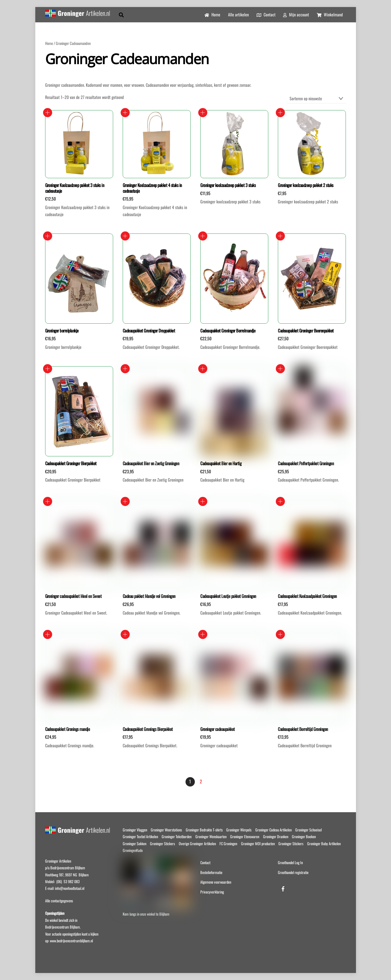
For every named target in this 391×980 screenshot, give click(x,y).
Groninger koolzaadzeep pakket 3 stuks (228, 185)
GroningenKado (133, 850)
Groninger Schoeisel (308, 830)
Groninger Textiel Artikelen (140, 836)
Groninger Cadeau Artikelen (273, 830)
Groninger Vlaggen (135, 830)
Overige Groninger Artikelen (197, 844)
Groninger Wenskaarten (211, 836)
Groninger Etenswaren (245, 836)
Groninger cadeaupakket (218, 729)
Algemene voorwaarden (216, 882)
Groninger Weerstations (166, 830)
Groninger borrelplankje (62, 331)
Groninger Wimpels (239, 830)
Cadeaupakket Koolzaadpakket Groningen (307, 596)
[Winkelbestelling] (317, 99)
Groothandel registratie (293, 872)
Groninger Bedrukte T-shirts (204, 830)
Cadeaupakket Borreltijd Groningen (303, 729)
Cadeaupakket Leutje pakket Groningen (228, 596)
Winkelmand (330, 15)
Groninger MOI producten (258, 844)
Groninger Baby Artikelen (324, 844)
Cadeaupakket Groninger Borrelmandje (228, 331)
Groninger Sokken (135, 844)
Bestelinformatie (211, 872)
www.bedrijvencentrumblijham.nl (71, 941)
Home (212, 15)
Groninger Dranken (276, 836)
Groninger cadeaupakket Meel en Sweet (73, 596)
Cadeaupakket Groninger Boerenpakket (306, 331)
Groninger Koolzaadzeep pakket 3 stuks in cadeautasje (75, 188)
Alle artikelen (238, 15)
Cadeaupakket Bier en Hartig (221, 463)
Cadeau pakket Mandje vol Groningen (149, 596)
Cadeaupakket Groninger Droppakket (149, 331)
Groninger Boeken (304, 836)
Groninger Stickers (162, 844)
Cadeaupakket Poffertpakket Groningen (306, 463)
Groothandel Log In (290, 862)
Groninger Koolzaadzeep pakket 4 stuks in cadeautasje (152, 188)
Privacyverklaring (212, 892)
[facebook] (283, 887)
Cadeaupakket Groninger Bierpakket (71, 463)
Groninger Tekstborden (177, 836)
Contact (266, 15)
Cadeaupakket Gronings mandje (68, 729)
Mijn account (296, 15)
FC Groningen (228, 844)
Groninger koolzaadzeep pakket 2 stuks (306, 185)
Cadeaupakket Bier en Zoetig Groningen (151, 463)
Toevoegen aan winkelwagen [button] (48, 113)
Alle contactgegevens (59, 901)
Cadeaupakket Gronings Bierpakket (148, 729)
